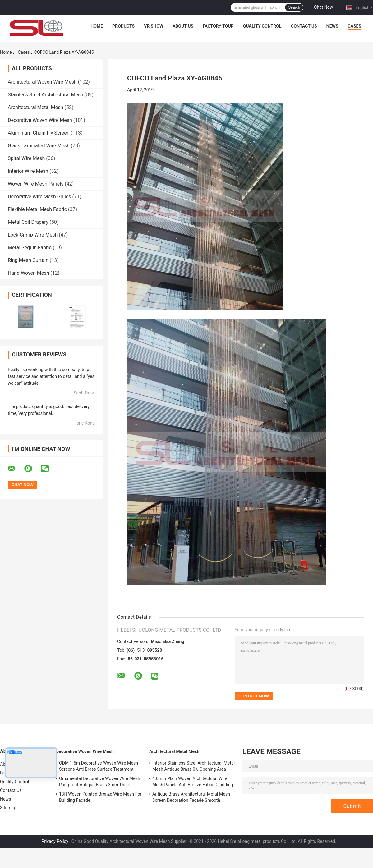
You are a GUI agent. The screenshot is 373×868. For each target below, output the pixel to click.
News (332, 26)
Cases (354, 26)
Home (97, 26)
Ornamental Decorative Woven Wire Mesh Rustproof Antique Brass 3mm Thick (100, 782)
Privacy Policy (55, 841)
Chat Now (323, 7)
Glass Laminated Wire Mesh (39, 146)
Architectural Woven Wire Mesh (42, 82)
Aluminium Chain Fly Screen (39, 133)
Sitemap (8, 808)
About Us (183, 26)
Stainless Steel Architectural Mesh (46, 95)
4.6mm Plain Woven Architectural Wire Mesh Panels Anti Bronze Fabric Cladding (193, 782)
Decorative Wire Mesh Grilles (39, 197)
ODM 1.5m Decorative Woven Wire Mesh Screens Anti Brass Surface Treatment (99, 766)
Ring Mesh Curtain (28, 260)
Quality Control (262, 26)
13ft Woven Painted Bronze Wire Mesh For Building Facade (100, 797)
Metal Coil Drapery (28, 222)
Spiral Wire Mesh (26, 158)
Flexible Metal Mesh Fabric (37, 209)
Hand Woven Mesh (28, 273)
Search (294, 7)
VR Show (154, 26)
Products (123, 26)
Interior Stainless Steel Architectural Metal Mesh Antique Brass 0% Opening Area (193, 766)
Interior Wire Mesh (28, 171)
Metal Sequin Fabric (30, 248)
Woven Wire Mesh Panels (36, 184)
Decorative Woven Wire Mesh (40, 120)
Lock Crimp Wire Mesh (33, 235)
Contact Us (304, 26)
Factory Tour (218, 26)
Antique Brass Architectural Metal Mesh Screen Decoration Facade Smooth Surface (191, 798)
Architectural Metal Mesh (35, 107)
